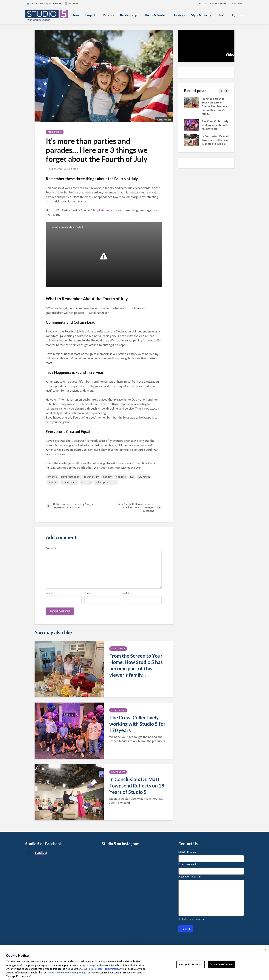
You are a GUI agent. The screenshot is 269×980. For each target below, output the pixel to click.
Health (222, 15)
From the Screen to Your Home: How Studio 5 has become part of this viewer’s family (214, 106)
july (132, 477)
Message (190, 877)
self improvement (106, 482)
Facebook (54, 3)
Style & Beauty (201, 15)
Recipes (108, 15)
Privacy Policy (111, 969)
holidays (121, 477)
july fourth (144, 477)
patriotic (52, 482)
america (52, 477)
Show (75, 15)
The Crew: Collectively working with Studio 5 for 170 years (137, 724)
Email (88, 593)
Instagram (35, 3)
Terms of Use (95, 969)
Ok (265, 950)
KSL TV (202, 3)
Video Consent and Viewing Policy (67, 973)
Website (127, 593)
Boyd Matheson (103, 210)
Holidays (179, 15)
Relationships (129, 15)
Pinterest (72, 3)
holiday (107, 477)
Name (50, 593)
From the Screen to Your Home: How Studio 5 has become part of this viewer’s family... (136, 665)
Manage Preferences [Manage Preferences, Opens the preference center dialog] (190, 964)
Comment (51, 548)
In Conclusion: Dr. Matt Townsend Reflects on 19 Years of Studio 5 (137, 786)
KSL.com (237, 3)
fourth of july (91, 477)
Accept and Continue (222, 964)
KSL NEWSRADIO (219, 3)
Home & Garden (156, 15)
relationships (69, 482)
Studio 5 (41, 852)
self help (86, 482)
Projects (91, 15)
